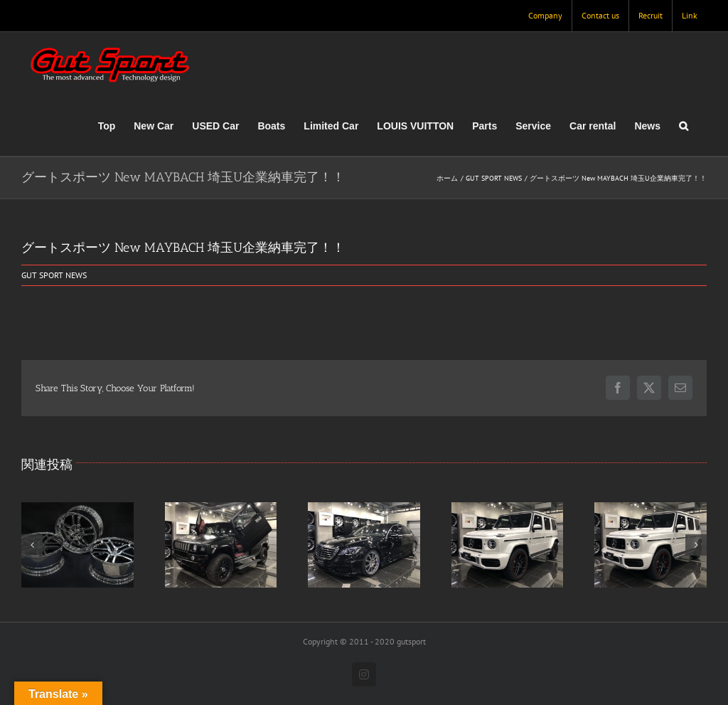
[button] (684, 126)
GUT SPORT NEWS (54, 275)
